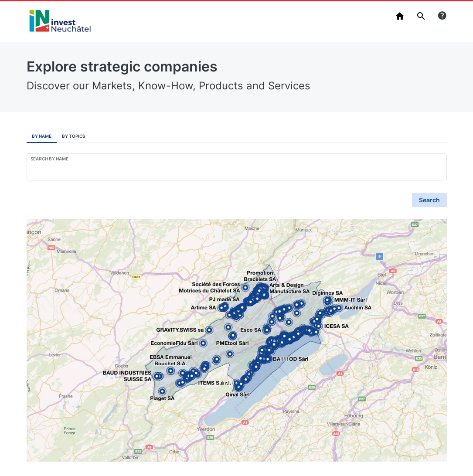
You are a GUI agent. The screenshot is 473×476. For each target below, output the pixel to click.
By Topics (73, 136)
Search (429, 200)
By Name (42, 136)
